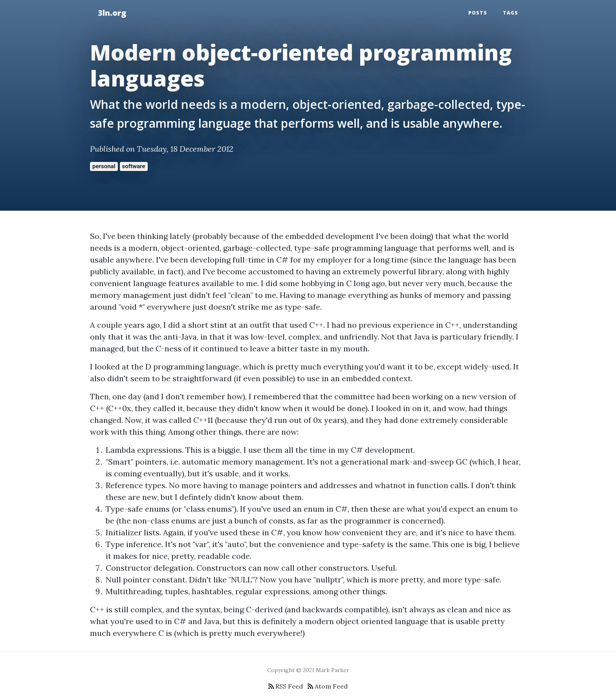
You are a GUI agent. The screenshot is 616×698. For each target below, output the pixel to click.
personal (104, 166)
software (134, 166)
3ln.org (112, 13)
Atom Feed (328, 686)
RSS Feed (286, 686)
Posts (478, 13)
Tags (511, 13)
